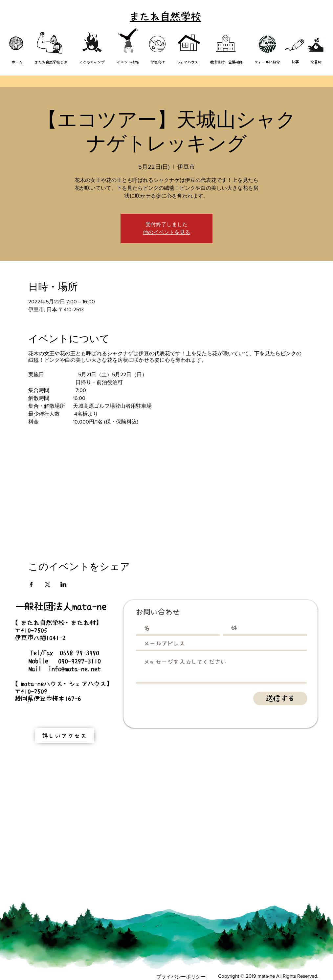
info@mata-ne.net (75, 669)
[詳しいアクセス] (65, 736)
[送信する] (280, 698)
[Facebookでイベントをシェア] (31, 584)
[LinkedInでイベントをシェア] (64, 584)
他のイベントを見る (166, 232)
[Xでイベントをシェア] (47, 584)
